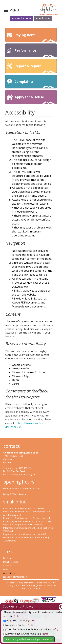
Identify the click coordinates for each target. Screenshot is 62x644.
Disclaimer (8, 558)
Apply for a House (35, 99)
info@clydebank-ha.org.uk (22, 474)
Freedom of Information (15, 577)
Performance (35, 53)
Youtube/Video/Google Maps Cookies (27, 629)
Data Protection (11, 562)
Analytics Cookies (15, 625)
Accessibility (9, 573)
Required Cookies (15, 620)
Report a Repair (35, 68)
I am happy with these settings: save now (29, 639)
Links (6, 569)
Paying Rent (35, 37)
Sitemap (7, 566)
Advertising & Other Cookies (22, 634)
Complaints (35, 84)
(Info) (7, 616)
